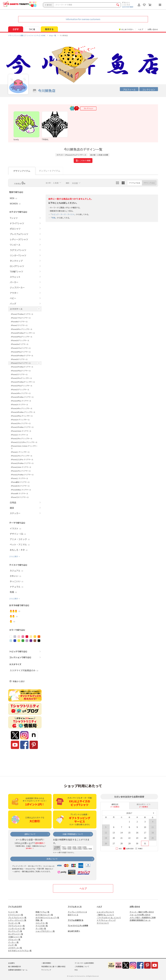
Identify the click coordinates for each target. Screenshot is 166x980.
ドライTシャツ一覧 (16, 915)
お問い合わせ (153, 29)
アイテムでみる (135, 183)
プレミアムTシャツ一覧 (17, 917)
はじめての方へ (74, 931)
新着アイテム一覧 (42, 912)
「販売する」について (105, 915)
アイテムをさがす (15, 906)
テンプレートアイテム (50, 171)
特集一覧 (39, 920)
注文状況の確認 (128, 7)
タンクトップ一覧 (15, 931)
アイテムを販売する (76, 920)
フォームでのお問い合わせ (140, 915)
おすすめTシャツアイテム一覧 (20, 951)
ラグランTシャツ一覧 (16, 926)
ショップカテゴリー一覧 (45, 931)
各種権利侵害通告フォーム (140, 920)
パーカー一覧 (13, 942)
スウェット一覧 (14, 939)
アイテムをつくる (75, 906)
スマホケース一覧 (15, 948)
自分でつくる (73, 915)
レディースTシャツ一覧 (17, 920)
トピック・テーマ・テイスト (63, 214)
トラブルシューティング (106, 920)
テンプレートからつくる (77, 912)
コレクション (149, 89)
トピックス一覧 (42, 923)
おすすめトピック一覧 (44, 915)
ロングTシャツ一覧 (16, 934)
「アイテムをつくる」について (109, 917)
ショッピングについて (105, 912)
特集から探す (19, 681)
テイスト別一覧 (42, 926)
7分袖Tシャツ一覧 (15, 937)
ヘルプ (141, 29)
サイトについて (103, 923)
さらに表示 (14, 556)
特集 (54, 218)
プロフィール (129, 89)
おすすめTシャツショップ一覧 (47, 917)
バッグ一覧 (13, 945)
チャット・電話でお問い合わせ (142, 912)
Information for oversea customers (83, 19)
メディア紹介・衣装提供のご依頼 (143, 917)
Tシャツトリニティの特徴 (78, 925)
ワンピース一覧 (14, 923)
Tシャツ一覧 (13, 912)
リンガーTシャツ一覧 (16, 928)
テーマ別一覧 (41, 928)
